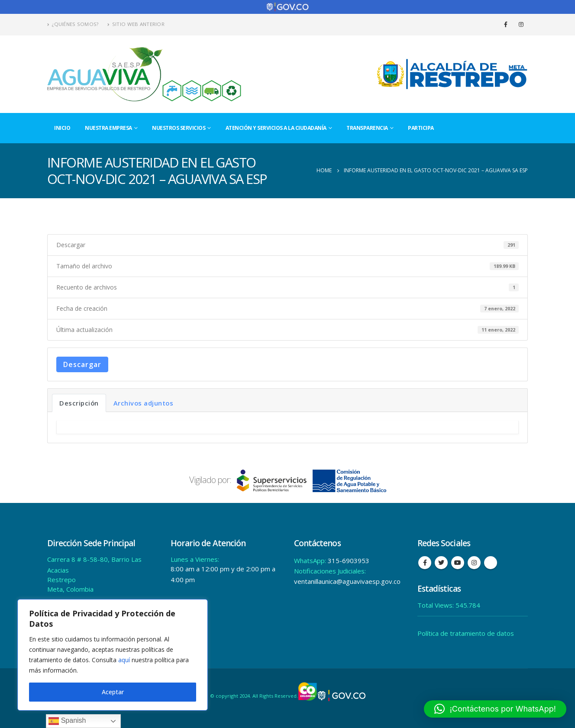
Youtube (458, 563)
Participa (421, 128)
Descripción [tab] (79, 403)
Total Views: (436, 605)
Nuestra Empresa (108, 128)
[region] (113, 655)
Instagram (474, 563)
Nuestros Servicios (179, 128)
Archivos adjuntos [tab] (144, 403)
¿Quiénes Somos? (73, 24)
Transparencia (367, 128)
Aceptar (113, 692)
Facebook (425, 563)
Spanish (67, 721)
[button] (495, 709)
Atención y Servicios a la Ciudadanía (276, 128)
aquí (124, 660)
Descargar (82, 364)
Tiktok (491, 563)
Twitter (441, 563)
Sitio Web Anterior (136, 24)
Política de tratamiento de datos (466, 633)
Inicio (62, 128)
